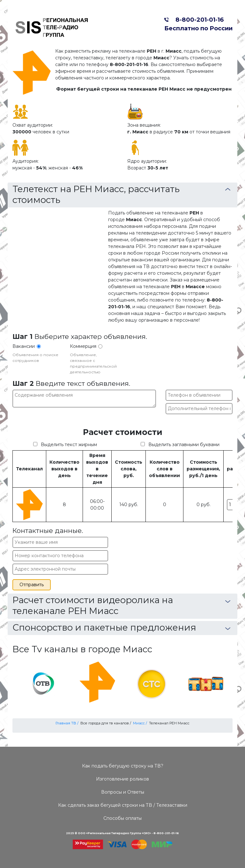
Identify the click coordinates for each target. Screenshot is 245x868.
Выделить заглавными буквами (184, 445)
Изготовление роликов (122, 779)
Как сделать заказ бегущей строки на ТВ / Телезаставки (123, 805)
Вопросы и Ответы (123, 792)
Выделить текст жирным (69, 445)
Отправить (32, 585)
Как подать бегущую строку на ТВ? (123, 766)
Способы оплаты (122, 818)
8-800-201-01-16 (198, 20)
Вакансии (24, 346)
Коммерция (83, 346)
